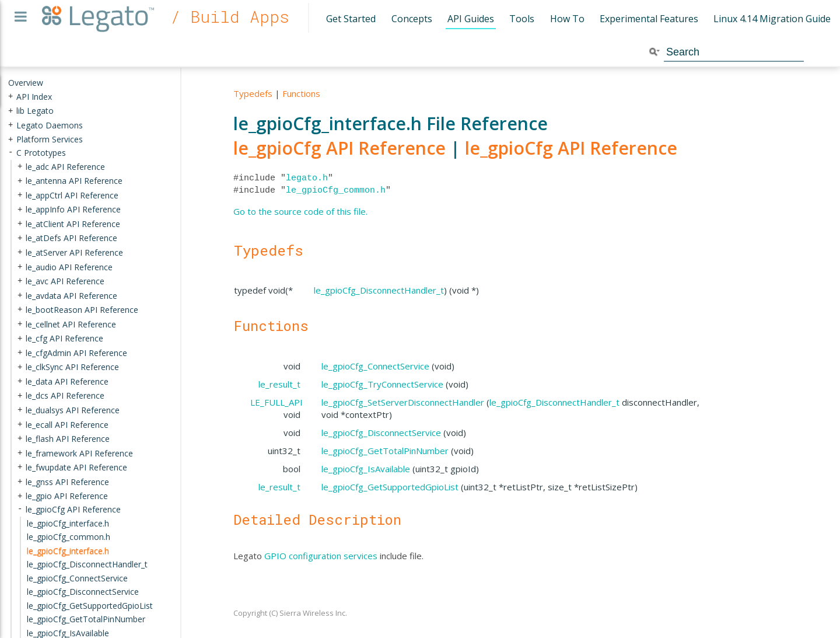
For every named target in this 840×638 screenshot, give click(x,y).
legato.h (307, 178)
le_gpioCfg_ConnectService (375, 366)
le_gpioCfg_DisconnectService (381, 433)
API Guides (471, 19)
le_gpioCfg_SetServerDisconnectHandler (403, 402)
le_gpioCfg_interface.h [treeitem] (68, 550)
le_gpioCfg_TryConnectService (382, 384)
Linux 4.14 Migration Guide (772, 19)
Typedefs (253, 93)
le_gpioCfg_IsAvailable (366, 469)
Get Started (351, 19)
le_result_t (279, 384)
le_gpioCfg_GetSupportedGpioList (390, 487)
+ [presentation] (10, 96)
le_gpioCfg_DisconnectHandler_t (379, 290)
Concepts (412, 19)
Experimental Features (649, 19)
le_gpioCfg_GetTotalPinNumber (385, 451)
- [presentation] (10, 153)
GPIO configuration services (321, 556)
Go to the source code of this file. (300, 211)
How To (567, 19)
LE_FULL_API (276, 402)
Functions (301, 93)
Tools (522, 19)
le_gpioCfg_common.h (336, 190)
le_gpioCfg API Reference (339, 148)
